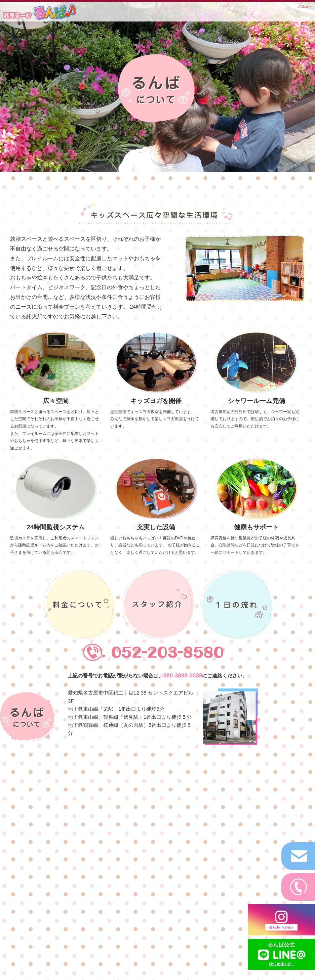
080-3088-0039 (183, 676)
